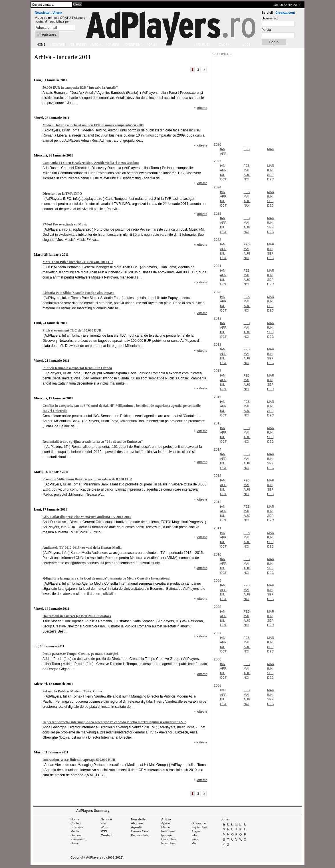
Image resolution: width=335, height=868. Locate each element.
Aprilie (166, 823)
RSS (104, 831)
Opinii (74, 843)
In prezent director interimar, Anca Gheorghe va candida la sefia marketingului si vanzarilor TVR (114, 722)
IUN (270, 170)
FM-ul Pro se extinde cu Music (65, 224)
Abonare (137, 823)
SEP (270, 175)
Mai (194, 843)
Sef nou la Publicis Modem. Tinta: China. (73, 691)
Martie (166, 827)
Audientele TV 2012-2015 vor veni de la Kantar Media (82, 548)
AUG (247, 175)
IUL (222, 175)
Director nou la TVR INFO (62, 194)
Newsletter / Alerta (49, 13)
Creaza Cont (140, 831)
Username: (269, 18)
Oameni (76, 835)
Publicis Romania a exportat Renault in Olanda (77, 368)
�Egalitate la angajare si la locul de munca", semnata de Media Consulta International (106, 578)
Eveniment (78, 839)
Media (75, 831)
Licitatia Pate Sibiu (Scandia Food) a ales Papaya (78, 293)
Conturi (75, 823)
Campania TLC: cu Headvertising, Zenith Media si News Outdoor (91, 163)
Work (104, 827)
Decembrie (169, 839)
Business (77, 827)
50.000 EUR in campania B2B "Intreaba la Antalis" (80, 88)
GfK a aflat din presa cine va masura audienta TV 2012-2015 (87, 517)
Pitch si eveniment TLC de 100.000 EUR (72, 330)
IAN (223, 149)
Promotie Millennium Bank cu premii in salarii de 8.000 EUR (87, 479)
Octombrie (199, 823)
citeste (202, 108)
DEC (270, 179)
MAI (247, 170)
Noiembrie (168, 843)
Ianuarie (167, 835)
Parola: (267, 30)
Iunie (195, 839)
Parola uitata (140, 835)
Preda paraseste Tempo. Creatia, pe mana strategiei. (81, 654)
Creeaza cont (285, 13)
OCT (223, 179)
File (103, 823)
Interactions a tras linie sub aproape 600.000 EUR (79, 760)
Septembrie (199, 827)
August (196, 831)
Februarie (168, 831)
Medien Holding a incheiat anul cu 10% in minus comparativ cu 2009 (93, 125)
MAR (271, 149)
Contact (107, 835)
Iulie (194, 835)
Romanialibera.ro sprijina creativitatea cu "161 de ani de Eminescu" (93, 442)
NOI (247, 179)
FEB (247, 149)
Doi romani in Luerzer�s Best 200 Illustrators (77, 616)
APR (223, 154)
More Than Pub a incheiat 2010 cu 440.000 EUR (78, 262)
